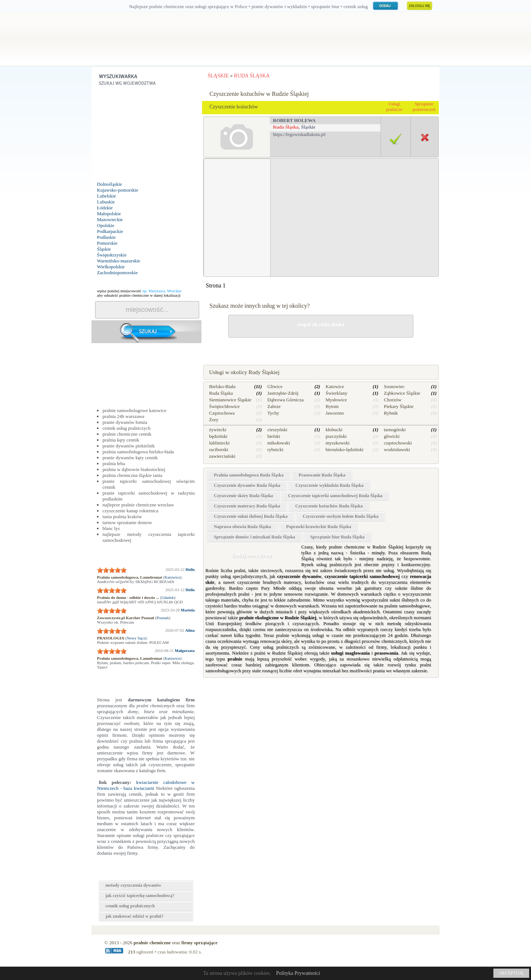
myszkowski (338, 443)
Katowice (172, 577)
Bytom (332, 406)
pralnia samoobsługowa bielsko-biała (138, 452)
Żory (214, 420)
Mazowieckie (110, 219)
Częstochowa (222, 413)
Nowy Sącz (136, 638)
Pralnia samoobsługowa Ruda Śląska (249, 475)
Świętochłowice (224, 406)
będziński (218, 436)
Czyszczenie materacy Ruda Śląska (247, 506)
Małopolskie (109, 214)
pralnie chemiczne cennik (127, 434)
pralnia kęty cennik (121, 440)
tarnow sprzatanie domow (127, 522)
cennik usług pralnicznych (130, 906)
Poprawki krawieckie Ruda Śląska (319, 527)
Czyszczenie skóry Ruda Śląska (243, 496)
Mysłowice (336, 400)
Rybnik (391, 413)
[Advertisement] (147, 135)
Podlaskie (106, 237)
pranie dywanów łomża (125, 422)
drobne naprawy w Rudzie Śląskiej (321, 347)
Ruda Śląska (286, 127)
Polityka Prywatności (298, 973)
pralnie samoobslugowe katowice (134, 410)
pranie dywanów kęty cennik (130, 458)
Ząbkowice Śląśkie (402, 393)
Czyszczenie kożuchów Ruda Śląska (329, 506)
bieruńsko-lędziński (345, 449)
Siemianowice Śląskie (230, 400)
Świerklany (336, 393)
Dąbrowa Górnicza (286, 400)
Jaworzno (335, 413)
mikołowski (279, 443)
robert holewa (294, 120)
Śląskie (104, 249)
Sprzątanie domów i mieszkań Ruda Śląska (254, 537)
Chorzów (393, 400)
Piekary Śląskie (399, 406)
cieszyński (277, 430)
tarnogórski (395, 430)
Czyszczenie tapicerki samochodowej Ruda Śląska (335, 496)
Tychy (273, 413)
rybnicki (275, 449)
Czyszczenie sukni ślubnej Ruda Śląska (251, 516)
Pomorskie (107, 243)
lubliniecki (219, 443)
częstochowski (398, 443)
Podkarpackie (110, 231)
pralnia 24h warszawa (123, 416)
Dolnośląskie (110, 184)
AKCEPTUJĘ (511, 973)
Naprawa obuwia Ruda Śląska (242, 527)
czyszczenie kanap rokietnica (131, 511)
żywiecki (218, 430)
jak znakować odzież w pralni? (134, 916)
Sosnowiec (394, 386)
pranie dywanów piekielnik (129, 446)
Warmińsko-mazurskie (119, 261)
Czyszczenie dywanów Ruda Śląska (247, 485)
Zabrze (274, 406)
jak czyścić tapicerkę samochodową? (140, 896)
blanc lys (111, 528)
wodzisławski (397, 449)
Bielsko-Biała (222, 386)
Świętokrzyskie (112, 255)
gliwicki (392, 436)
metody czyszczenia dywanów (133, 885)
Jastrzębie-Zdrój (283, 393)
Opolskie (106, 225)
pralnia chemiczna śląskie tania (132, 475)
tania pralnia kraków (122, 517)
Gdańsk (168, 597)
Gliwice (275, 386)
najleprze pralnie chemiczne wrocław (138, 505)
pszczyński (336, 436)
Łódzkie (105, 208)
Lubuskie (106, 202)
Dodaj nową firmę (251, 555)
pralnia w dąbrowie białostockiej (134, 469)
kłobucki (334, 430)
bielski (274, 436)
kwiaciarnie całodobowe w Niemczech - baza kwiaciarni (146, 785)
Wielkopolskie (111, 267)
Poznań (163, 618)
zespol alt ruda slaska (321, 325)
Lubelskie (106, 196)
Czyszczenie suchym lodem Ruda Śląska (341, 516)
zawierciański (222, 456)
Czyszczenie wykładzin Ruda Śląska (329, 485)
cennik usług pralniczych (126, 428)
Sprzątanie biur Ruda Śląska (337, 537)
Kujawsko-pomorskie (118, 190)
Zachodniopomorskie (117, 273)
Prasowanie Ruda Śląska (322, 475)
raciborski (219, 449)
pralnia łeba (114, 463)
